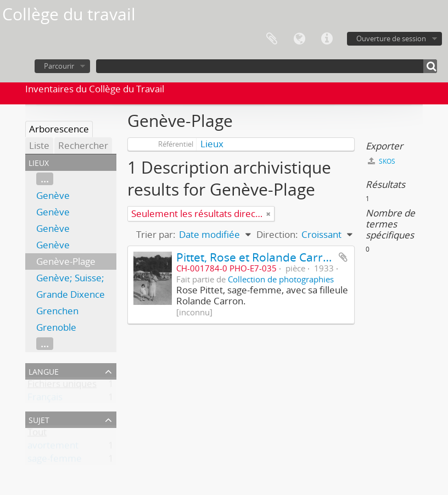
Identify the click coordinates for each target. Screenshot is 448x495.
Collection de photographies (281, 279)
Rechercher (83, 145)
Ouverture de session (391, 38)
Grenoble (56, 327)
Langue (299, 39)
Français (45, 399)
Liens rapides (327, 39)
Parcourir (59, 66)
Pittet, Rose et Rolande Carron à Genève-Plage (300, 257)
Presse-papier (272, 39)
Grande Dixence (71, 294)
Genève (53, 195)
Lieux (212, 144)
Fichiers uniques (62, 386)
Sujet (39, 419)
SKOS (382, 161)
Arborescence (59, 129)
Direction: (277, 234)
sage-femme (55, 461)
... (45, 179)
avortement (53, 447)
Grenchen (57, 311)
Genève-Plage (66, 261)
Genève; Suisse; (70, 278)
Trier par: (156, 234)
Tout (37, 434)
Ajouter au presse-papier (343, 257)
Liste (39, 145)
